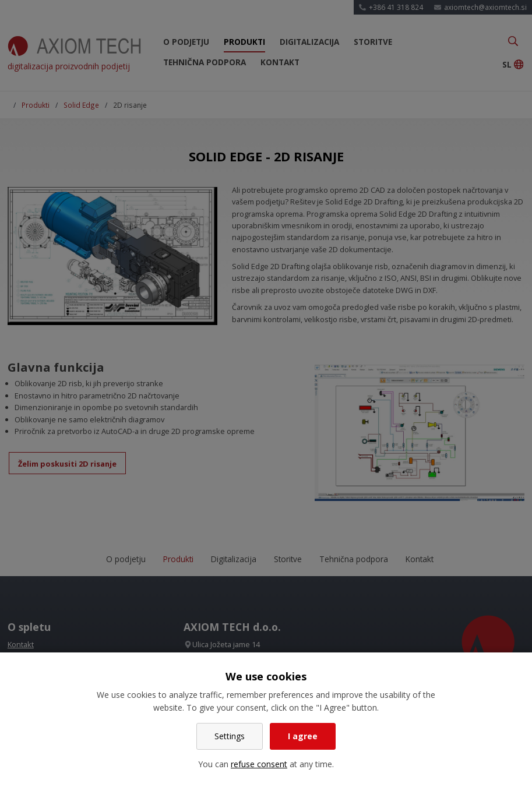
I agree (303, 736)
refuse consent (259, 764)
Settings (230, 736)
